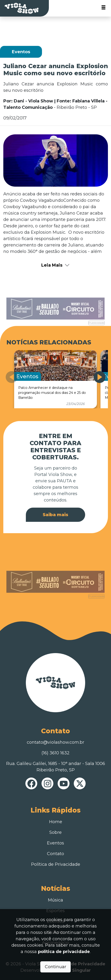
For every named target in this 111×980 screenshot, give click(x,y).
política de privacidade (64, 952)
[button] (100, 377)
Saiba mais (55, 515)
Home (56, 822)
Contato (55, 854)
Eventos (55, 843)
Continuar (55, 967)
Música (55, 900)
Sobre (55, 832)
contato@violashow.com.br (55, 742)
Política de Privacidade (56, 864)
